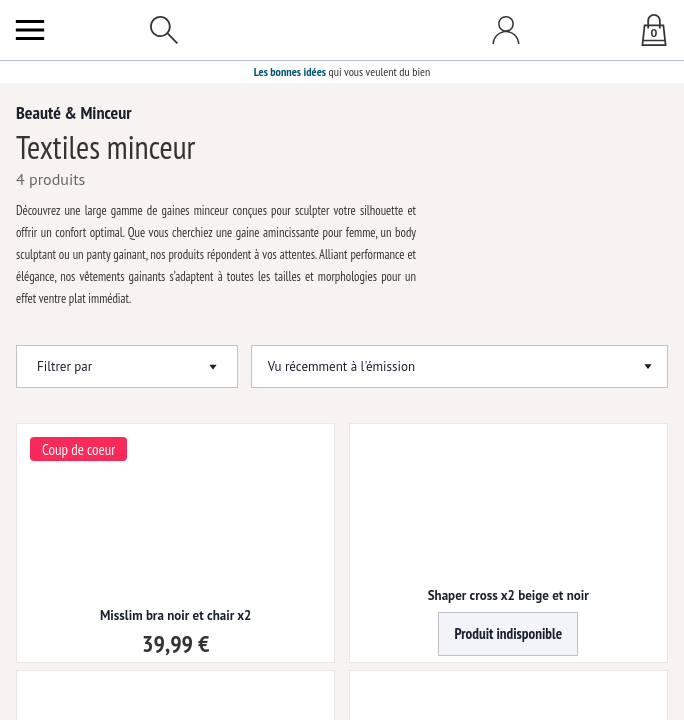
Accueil (31, 97)
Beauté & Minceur (103, 97)
